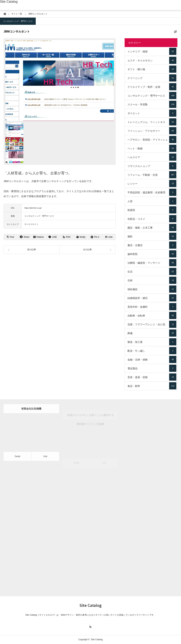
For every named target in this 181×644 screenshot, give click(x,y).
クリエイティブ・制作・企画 (152, 87)
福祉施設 (152, 289)
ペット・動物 (152, 148)
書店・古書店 (152, 245)
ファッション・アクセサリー (152, 131)
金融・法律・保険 (152, 359)
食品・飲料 (152, 386)
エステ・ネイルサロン (152, 60)
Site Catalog (9, 2)
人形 (152, 201)
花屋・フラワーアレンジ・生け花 (152, 324)
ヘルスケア (152, 157)
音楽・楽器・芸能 (152, 377)
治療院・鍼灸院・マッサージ (152, 263)
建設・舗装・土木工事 (152, 227)
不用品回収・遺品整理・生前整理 (152, 192)
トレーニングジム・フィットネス (152, 122)
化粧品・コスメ (152, 219)
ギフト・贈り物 (152, 69)
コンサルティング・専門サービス (18, 21)
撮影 (152, 236)
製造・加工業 (152, 342)
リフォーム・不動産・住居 (152, 175)
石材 (152, 280)
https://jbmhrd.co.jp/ (33, 208)
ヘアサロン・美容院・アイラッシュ (152, 140)
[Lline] (53, 237)
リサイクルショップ (152, 166)
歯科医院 (152, 254)
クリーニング (152, 78)
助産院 (152, 210)
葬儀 (152, 333)
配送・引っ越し (152, 351)
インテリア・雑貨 (152, 51)
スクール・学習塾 (152, 104)
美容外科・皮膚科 (152, 307)
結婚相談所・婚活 (152, 298)
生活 (152, 271)
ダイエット (152, 113)
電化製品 (152, 368)
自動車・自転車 (152, 315)
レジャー (152, 183)
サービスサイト (31, 224)
